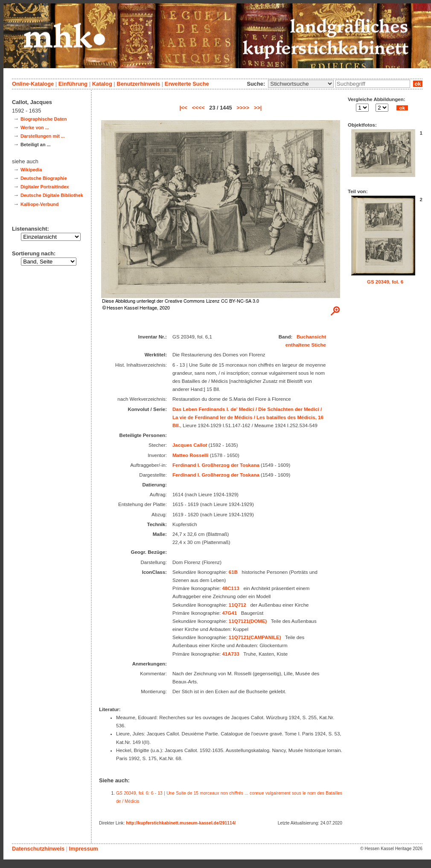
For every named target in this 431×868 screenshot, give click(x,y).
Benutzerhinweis (138, 84)
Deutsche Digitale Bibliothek (52, 195)
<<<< (198, 108)
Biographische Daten (44, 119)
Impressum (83, 849)
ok (418, 84)
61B (233, 572)
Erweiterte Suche (187, 84)
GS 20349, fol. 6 (385, 282)
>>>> (243, 108)
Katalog (102, 84)
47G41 (229, 613)
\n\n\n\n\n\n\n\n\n (301, 84)
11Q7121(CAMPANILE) (255, 637)
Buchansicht (311, 337)
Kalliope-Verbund (39, 204)
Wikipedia (31, 170)
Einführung (73, 84)
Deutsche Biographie (44, 178)
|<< (184, 108)
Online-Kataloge (33, 84)
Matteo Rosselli (190, 455)
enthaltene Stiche (306, 345)
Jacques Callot (190, 445)
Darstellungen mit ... (43, 136)
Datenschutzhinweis (38, 849)
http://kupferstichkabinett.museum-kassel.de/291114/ (181, 823)
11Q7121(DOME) (248, 621)
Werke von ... (35, 127)
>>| (258, 108)
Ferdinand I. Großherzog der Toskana (216, 465)
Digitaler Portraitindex (45, 187)
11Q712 (237, 605)
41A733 (230, 654)
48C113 (230, 588)
